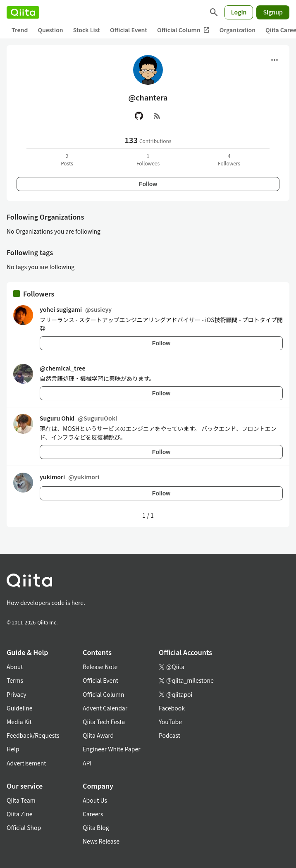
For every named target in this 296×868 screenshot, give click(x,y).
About (15, 667)
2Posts (67, 159)
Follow (148, 184)
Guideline (20, 708)
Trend (20, 30)
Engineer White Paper (112, 749)
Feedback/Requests (33, 735)
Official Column (183, 30)
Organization (238, 30)
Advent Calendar (105, 708)
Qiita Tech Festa (104, 722)
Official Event (129, 30)
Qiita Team (21, 800)
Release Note (100, 667)
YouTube (170, 722)
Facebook (172, 708)
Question (50, 30)
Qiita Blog (96, 827)
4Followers (229, 159)
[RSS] (157, 116)
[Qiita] (23, 12)
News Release (101, 841)
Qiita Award (98, 735)
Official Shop (24, 827)
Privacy (16, 694)
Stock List (87, 30)
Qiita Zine (20, 814)
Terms (15, 680)
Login (239, 12)
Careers (93, 814)
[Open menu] (275, 60)
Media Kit (19, 722)
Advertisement (26, 763)
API (87, 763)
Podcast (169, 735)
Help (13, 749)
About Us (95, 800)
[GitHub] (139, 116)
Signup (273, 12)
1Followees (148, 159)
